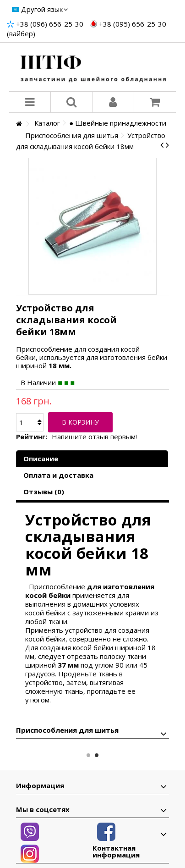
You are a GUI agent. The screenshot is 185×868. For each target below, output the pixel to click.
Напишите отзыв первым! (94, 437)
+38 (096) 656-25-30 (50, 24)
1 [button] (88, 755)
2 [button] (97, 755)
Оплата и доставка (58, 475)
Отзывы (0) (44, 492)
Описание (41, 459)
